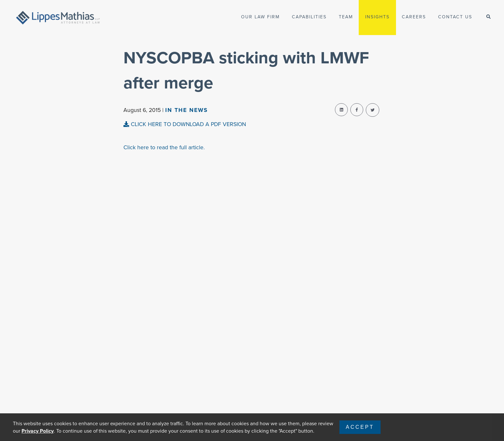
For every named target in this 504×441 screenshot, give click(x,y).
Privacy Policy (38, 431)
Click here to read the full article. (164, 147)
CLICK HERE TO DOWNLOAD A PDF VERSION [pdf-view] (185, 124)
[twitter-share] (373, 110)
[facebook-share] (357, 110)
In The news (187, 110)
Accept (360, 427)
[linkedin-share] (341, 110)
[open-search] (488, 17)
